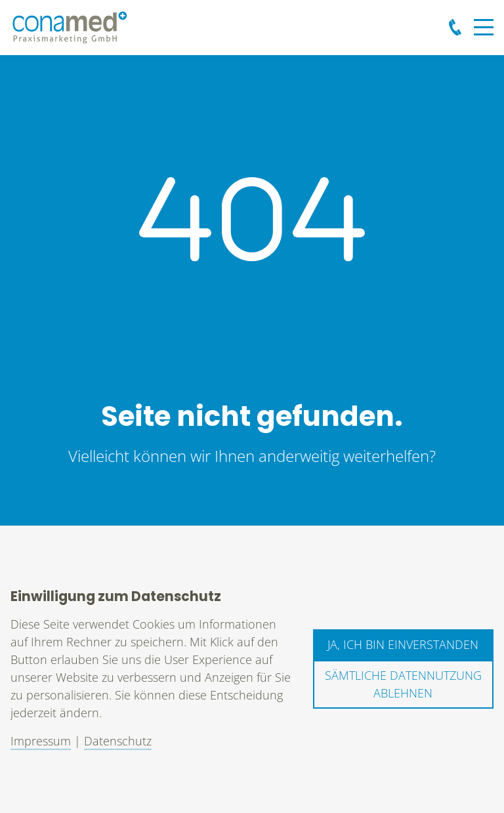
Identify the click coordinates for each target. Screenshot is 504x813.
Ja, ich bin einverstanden (403, 644)
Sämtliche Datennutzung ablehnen (403, 684)
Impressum (41, 741)
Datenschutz (118, 741)
